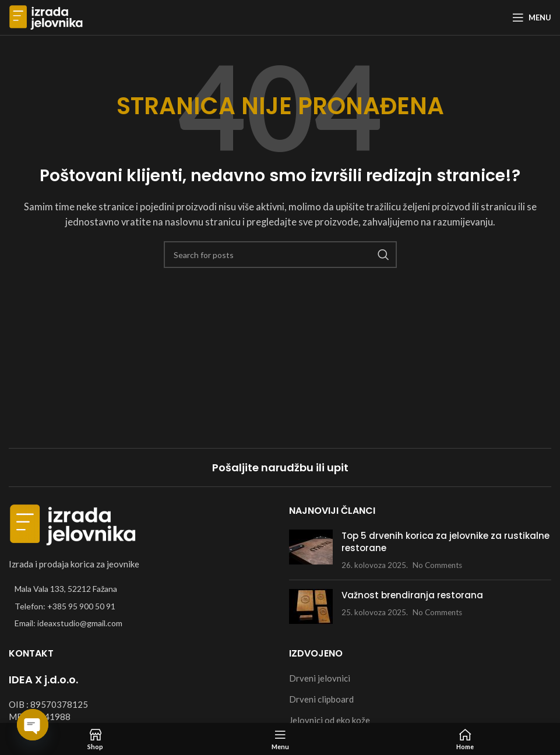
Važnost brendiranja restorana (412, 595)
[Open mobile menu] (532, 17)
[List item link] (140, 606)
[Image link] (73, 524)
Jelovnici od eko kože (330, 720)
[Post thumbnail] (311, 550)
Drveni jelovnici (320, 678)
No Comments (437, 565)
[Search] (280, 255)
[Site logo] (46, 16)
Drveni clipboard (321, 699)
